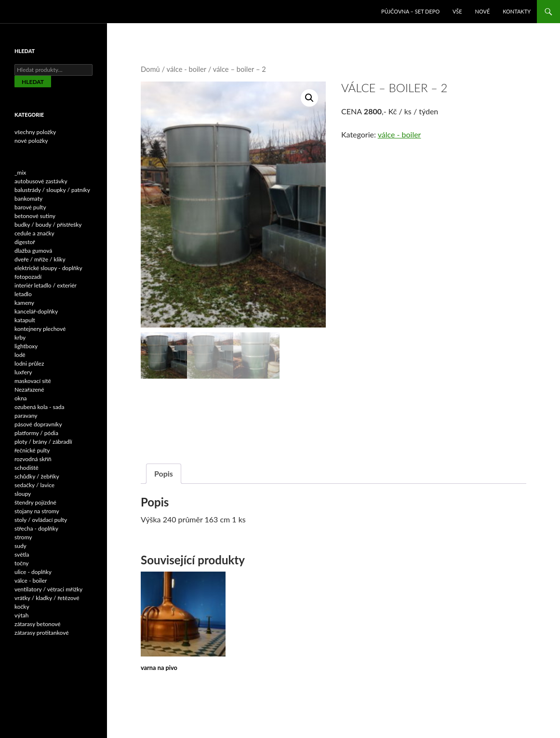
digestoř (25, 242)
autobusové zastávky (41, 181)
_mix (20, 172)
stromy (23, 537)
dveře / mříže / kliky (40, 259)
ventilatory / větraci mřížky (48, 589)
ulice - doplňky (33, 572)
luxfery (23, 372)
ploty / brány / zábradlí (43, 442)
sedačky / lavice (34, 485)
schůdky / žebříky (37, 476)
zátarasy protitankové (42, 633)
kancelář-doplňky (36, 311)
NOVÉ (483, 11)
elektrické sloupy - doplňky (48, 268)
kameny (24, 303)
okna (21, 398)
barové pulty (30, 207)
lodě (20, 355)
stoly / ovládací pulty (41, 520)
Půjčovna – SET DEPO (410, 11)
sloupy (23, 494)
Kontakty (517, 11)
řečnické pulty (32, 450)
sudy (20, 546)
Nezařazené (29, 389)
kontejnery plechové (40, 329)
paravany (26, 416)
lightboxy (26, 346)
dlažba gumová (33, 251)
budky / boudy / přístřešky (48, 225)
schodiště (27, 468)
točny (22, 563)
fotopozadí (28, 277)
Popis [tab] (164, 474)
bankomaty (28, 198)
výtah (21, 615)
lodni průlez (29, 363)
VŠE (457, 11)
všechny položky (35, 132)
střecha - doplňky (36, 528)
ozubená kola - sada (39, 407)
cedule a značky (34, 233)
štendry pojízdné (35, 502)
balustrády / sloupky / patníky (52, 190)
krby (20, 337)
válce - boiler (187, 69)
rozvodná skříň (33, 459)
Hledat (33, 82)
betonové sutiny (35, 216)
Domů (150, 69)
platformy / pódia (36, 433)
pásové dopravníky (38, 424)
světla (22, 554)
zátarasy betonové (38, 624)
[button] (309, 98)
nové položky (31, 141)
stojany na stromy (37, 511)
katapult (25, 320)
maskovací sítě (33, 381)
